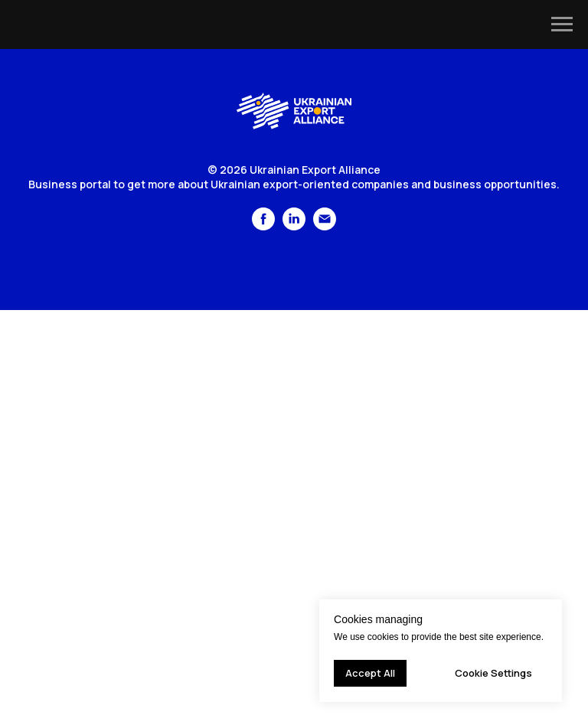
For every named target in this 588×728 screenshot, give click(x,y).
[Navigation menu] (562, 24)
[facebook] (263, 226)
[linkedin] (294, 226)
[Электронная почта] (325, 226)
